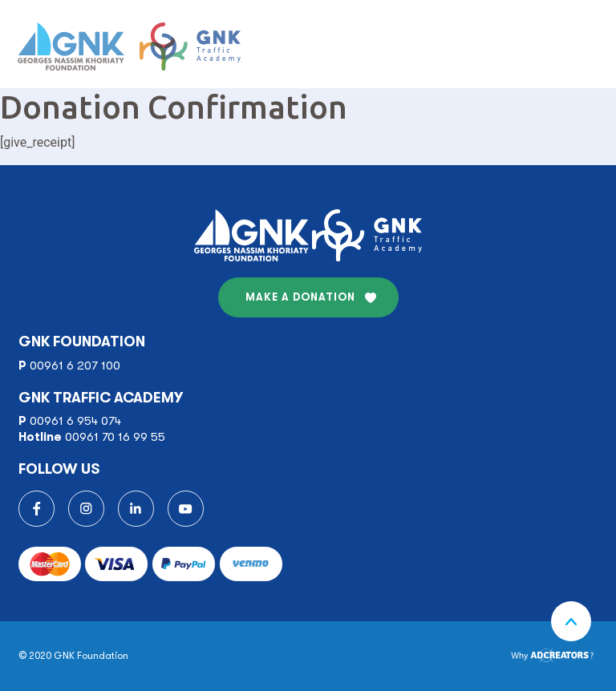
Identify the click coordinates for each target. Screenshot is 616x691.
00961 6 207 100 (75, 366)
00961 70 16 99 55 (115, 437)
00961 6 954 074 (75, 421)
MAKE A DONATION (300, 297)
